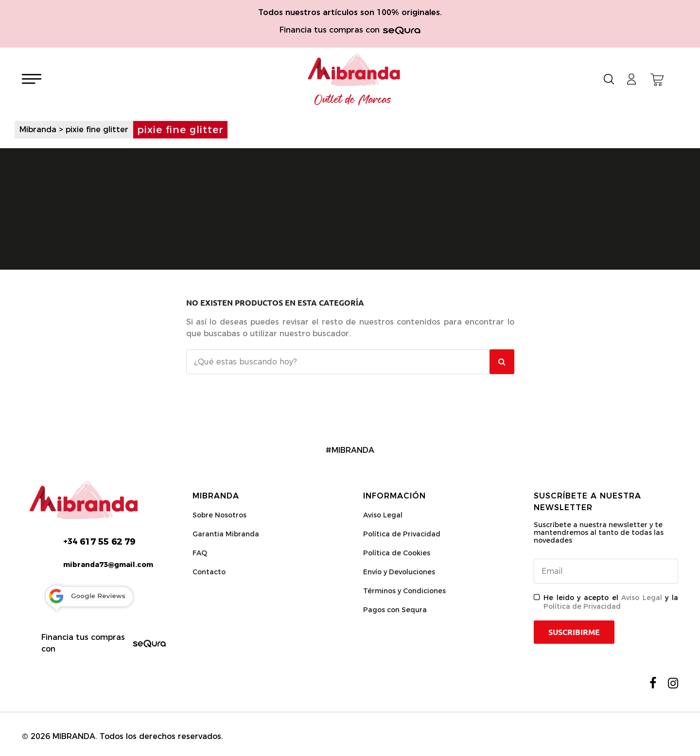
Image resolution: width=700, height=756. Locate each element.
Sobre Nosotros (219, 515)
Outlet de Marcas (353, 100)
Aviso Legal (383, 515)
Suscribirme (574, 632)
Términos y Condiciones (404, 591)
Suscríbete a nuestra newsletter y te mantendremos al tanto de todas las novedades (599, 533)
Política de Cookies (397, 553)
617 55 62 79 (99, 542)
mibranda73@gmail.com (108, 565)
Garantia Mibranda (226, 534)
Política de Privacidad (402, 534)
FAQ (200, 553)
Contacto (209, 572)
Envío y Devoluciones (399, 572)
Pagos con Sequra (395, 610)
